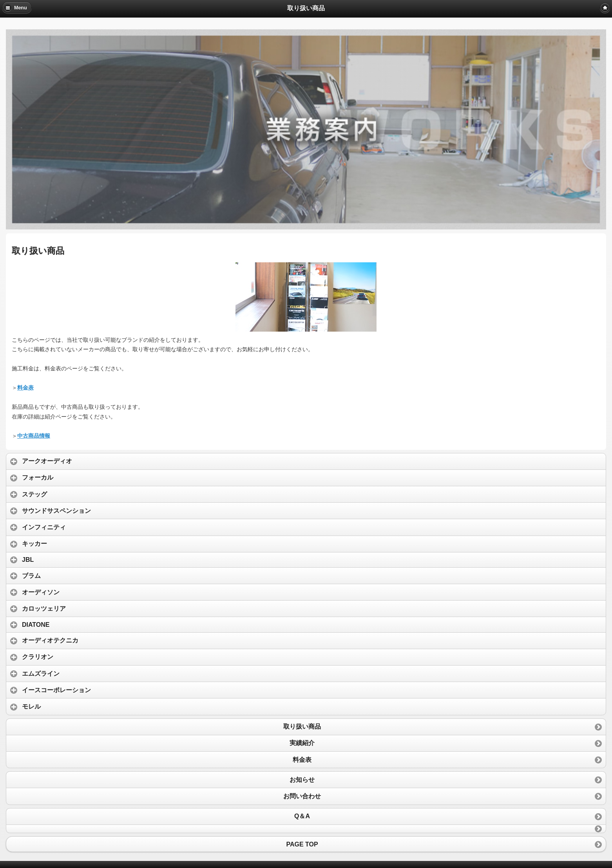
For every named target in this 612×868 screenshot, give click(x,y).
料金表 (25, 388)
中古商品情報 (34, 436)
